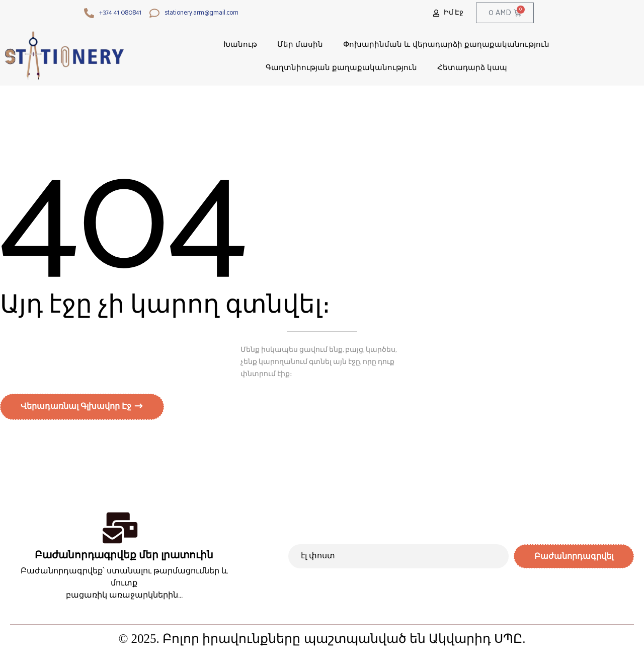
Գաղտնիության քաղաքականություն (341, 67)
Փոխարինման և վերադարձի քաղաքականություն (446, 44)
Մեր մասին (300, 44)
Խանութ (240, 44)
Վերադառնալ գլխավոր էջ (77, 409)
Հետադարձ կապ (472, 67)
